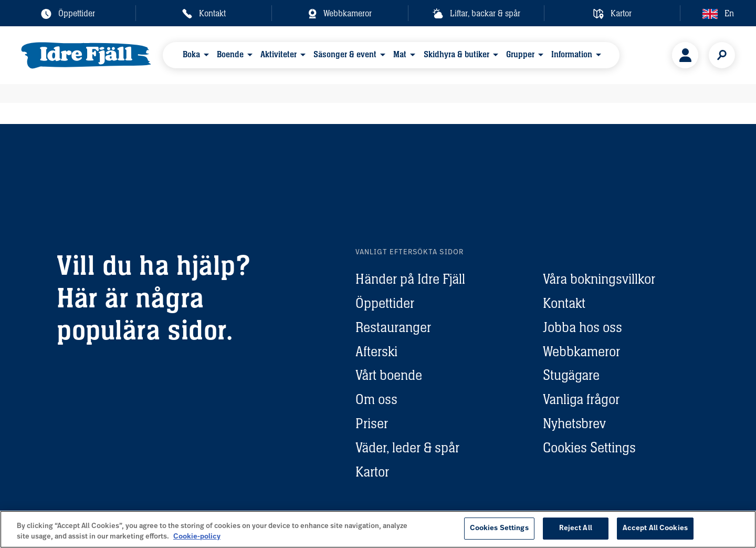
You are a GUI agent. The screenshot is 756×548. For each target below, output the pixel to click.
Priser (372, 423)
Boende (230, 54)
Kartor (372, 472)
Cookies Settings (589, 447)
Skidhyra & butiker (456, 54)
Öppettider (385, 303)
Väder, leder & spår (407, 447)
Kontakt (564, 303)
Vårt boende (389, 375)
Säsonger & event (345, 54)
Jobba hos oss (582, 327)
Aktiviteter (279, 54)
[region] (378, 529)
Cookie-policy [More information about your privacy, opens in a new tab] (197, 537)
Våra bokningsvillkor (599, 279)
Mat (400, 54)
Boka (191, 54)
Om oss (376, 399)
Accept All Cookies (655, 528)
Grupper (520, 54)
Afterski (376, 351)
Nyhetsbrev (574, 423)
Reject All (576, 528)
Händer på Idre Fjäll (410, 279)
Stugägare (571, 375)
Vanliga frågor (581, 399)
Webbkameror (581, 351)
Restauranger (393, 327)
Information (572, 54)
